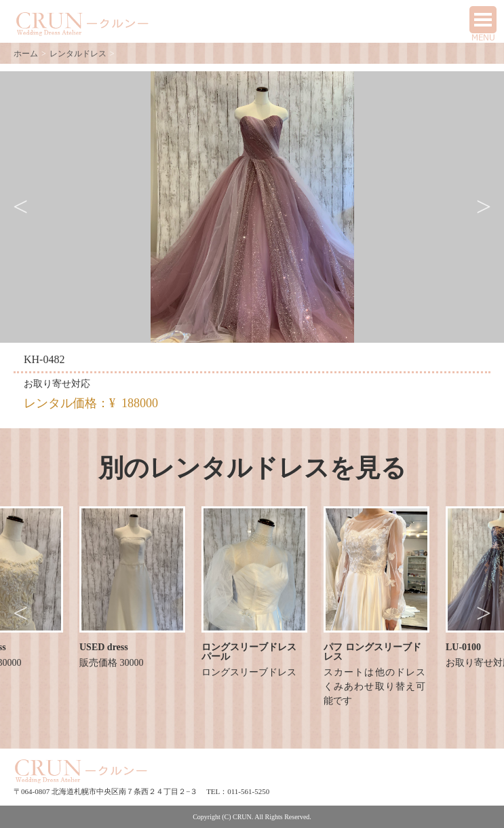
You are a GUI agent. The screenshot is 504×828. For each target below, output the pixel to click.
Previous (20, 207)
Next (484, 207)
